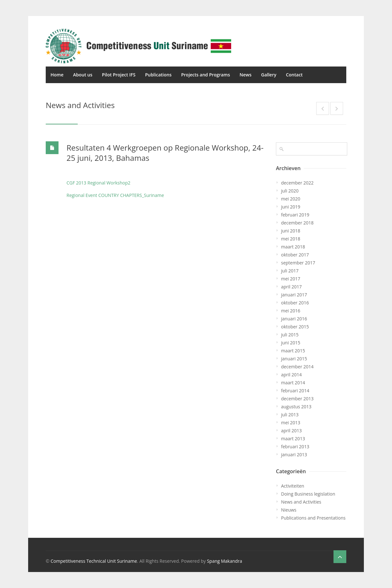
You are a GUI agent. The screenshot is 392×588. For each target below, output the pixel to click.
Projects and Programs (205, 75)
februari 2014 (295, 391)
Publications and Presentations (313, 518)
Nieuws (289, 510)
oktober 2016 (295, 303)
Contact (294, 75)
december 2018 (297, 223)
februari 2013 (295, 447)
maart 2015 (293, 351)
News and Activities (301, 502)
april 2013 (291, 431)
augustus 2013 (296, 407)
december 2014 (297, 367)
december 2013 (297, 399)
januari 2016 (294, 319)
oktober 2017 (295, 255)
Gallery (269, 75)
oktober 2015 (295, 327)
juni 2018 (291, 231)
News (245, 75)
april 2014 (291, 375)
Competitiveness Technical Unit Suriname (94, 561)
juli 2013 (290, 415)
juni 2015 (291, 343)
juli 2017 (290, 271)
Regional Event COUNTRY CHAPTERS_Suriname (115, 195)
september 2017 (298, 263)
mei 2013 (291, 423)
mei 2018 (291, 239)
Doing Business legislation (308, 494)
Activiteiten (293, 486)
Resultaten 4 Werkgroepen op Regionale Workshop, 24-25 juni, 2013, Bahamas (165, 153)
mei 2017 (291, 279)
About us (83, 75)
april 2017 (291, 287)
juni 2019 (291, 207)
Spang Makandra (224, 561)
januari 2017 (294, 295)
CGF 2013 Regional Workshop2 (98, 183)
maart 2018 (293, 247)
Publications (158, 75)
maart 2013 (293, 439)
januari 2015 (294, 359)
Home (57, 75)
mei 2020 (291, 199)
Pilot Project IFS (119, 75)
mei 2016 (291, 311)
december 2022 (297, 183)
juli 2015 (290, 335)
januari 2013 (294, 455)
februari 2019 (295, 215)
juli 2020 (290, 191)
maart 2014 (293, 383)
